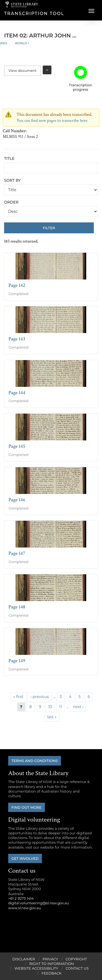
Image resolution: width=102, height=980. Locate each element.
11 (61, 707)
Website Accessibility (36, 968)
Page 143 (17, 339)
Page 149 (17, 661)
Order (11, 202)
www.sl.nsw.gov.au (24, 908)
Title (9, 158)
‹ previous (40, 697)
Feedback (52, 973)
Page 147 (17, 553)
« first (18, 697)
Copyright (76, 959)
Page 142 (17, 285)
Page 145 (17, 446)
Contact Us (77, 968)
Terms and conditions (35, 761)
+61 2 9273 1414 (21, 898)
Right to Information (52, 964)
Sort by (12, 180)
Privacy (50, 959)
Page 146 (17, 500)
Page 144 (17, 393)
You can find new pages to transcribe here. (52, 121)
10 (50, 707)
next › (78, 707)
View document (25, 71)
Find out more (27, 807)
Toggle (47, 70)
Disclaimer (24, 959)
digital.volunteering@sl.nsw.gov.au (39, 903)
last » (52, 717)
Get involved (25, 858)
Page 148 (17, 607)
